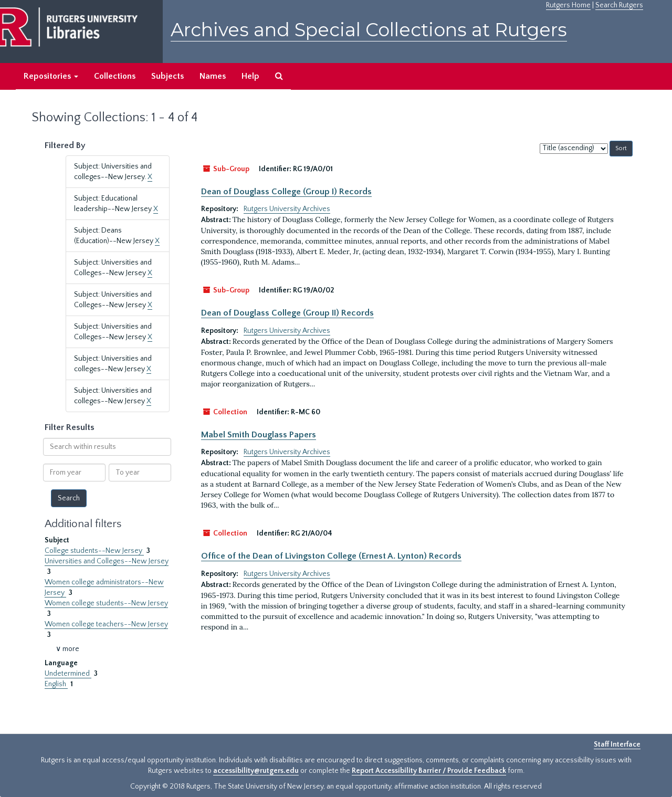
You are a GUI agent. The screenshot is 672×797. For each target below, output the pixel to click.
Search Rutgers (619, 5)
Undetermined (68, 674)
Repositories (51, 76)
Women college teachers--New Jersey (106, 624)
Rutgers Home (568, 5)
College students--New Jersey (94, 551)
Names (213, 76)
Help (250, 76)
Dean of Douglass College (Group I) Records (286, 192)
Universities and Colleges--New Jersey (107, 561)
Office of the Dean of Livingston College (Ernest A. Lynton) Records (331, 556)
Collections (115, 76)
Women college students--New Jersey (106, 603)
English (56, 684)
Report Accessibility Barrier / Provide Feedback (429, 771)
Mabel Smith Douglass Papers (259, 435)
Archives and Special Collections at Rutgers (369, 30)
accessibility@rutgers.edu (256, 771)
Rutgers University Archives (287, 209)
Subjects (167, 76)
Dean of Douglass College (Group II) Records (287, 313)
